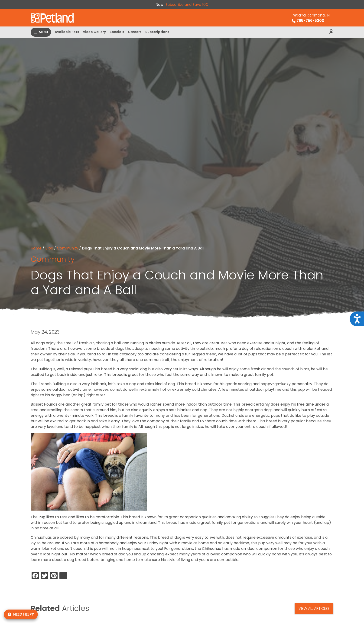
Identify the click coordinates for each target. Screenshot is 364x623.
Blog (49, 248)
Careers (135, 32)
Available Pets (67, 32)
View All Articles (314, 608)
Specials (117, 32)
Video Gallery (94, 32)
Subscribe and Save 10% (187, 5)
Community (68, 248)
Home (36, 248)
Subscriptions (157, 32)
